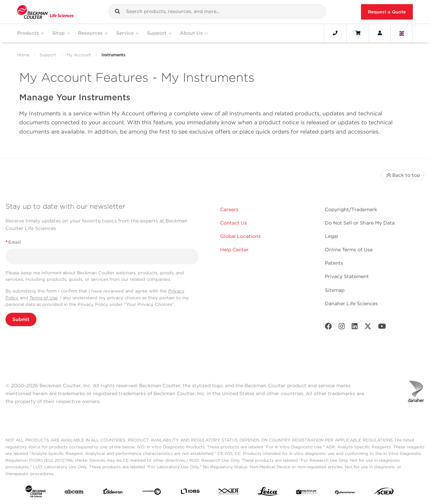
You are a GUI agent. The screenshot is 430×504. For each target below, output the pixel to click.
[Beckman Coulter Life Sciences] (45, 12)
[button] (117, 11)
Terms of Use (44, 298)
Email (13, 242)
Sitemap (335, 290)
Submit (21, 319)
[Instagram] (342, 328)
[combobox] (217, 11)
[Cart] (358, 33)
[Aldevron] (113, 493)
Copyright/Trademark (351, 209)
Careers (229, 209)
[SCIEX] (384, 493)
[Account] (380, 33)
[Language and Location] (402, 33)
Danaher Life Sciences (351, 303)
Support (48, 55)
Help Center (234, 250)
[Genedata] (152, 493)
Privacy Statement (347, 276)
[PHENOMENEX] (345, 493)
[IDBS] (190, 493)
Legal (331, 236)
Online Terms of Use (349, 250)
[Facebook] (328, 328)
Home (23, 55)
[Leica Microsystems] (268, 493)
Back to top (403, 175)
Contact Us (234, 223)
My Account (79, 55)
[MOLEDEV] (306, 493)
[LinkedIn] (355, 328)
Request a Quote (387, 12)
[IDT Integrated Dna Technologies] (229, 493)
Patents (334, 263)
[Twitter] (368, 328)
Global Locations (240, 236)
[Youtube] (382, 328)
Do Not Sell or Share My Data (360, 223)
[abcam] (74, 493)
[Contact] (335, 33)
